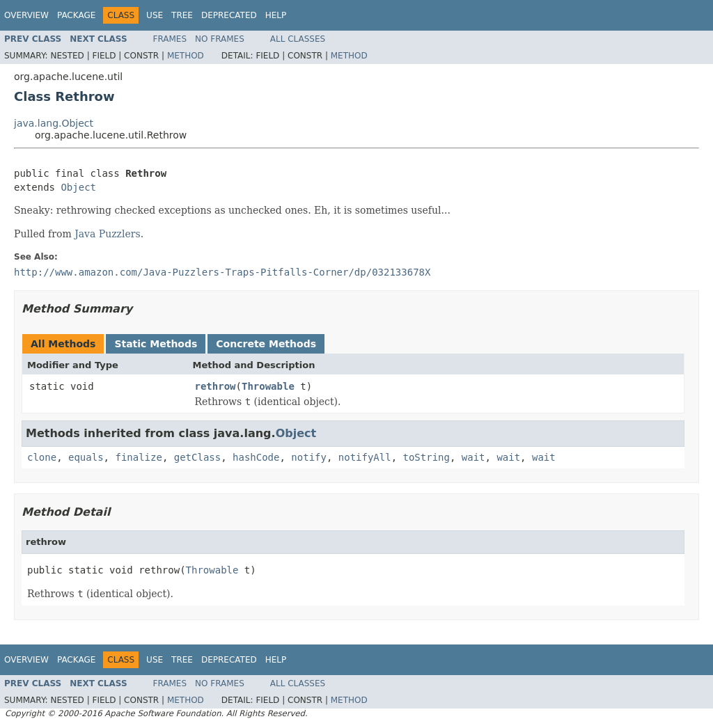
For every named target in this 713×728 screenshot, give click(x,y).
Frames (170, 39)
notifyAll (365, 457)
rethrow (216, 386)
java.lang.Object (54, 123)
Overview (26, 15)
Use (155, 15)
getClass (197, 457)
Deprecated (229, 15)
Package (76, 15)
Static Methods (156, 344)
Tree (182, 15)
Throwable (268, 386)
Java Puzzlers (108, 234)
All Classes (298, 39)
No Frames (220, 39)
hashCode (256, 457)
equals (86, 457)
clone (42, 457)
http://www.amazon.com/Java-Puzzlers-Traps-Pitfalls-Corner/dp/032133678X (222, 272)
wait (473, 457)
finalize (138, 457)
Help (276, 15)
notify (309, 457)
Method (186, 56)
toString (426, 457)
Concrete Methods (266, 344)
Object (78, 187)
